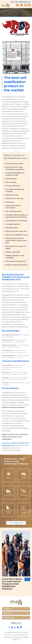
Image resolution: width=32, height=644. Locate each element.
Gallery (26, 5)
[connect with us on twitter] (12, 628)
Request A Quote (29, 5)
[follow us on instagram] (18, 628)
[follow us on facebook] (9, 628)
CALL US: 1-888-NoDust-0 (21, 2)
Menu (17, 5)
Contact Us (22, 5)
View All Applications (16, 523)
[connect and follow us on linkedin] (15, 628)
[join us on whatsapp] (21, 628)
